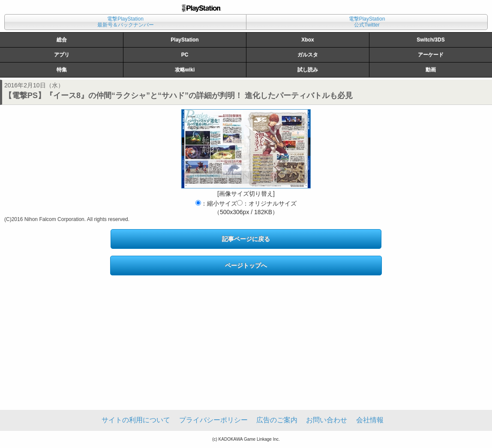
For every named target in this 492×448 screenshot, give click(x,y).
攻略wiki (185, 70)
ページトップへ (246, 266)
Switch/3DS (430, 40)
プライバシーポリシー (213, 420)
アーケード (431, 55)
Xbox (307, 40)
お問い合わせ (327, 420)
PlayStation (184, 40)
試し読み (308, 70)
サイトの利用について (136, 420)
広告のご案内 (277, 420)
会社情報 (370, 420)
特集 (62, 70)
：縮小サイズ (216, 203)
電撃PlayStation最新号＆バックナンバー (126, 22)
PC (185, 55)
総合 (62, 40)
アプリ (62, 55)
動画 (431, 70)
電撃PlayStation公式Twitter (367, 22)
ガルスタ (308, 55)
